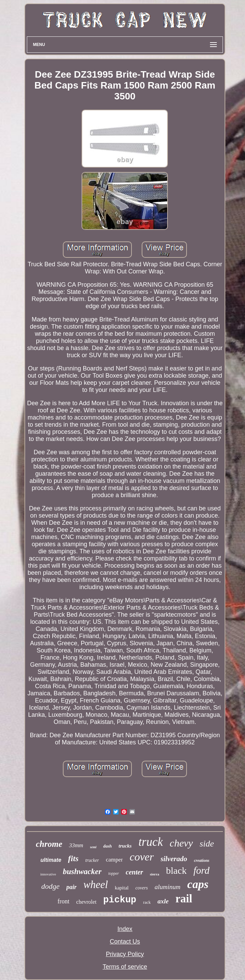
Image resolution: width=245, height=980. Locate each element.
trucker (92, 860)
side (207, 844)
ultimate (51, 860)
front (63, 901)
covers (142, 888)
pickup (120, 900)
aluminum (168, 887)
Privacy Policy (125, 954)
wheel (95, 884)
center (134, 872)
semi (93, 847)
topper (114, 873)
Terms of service (125, 967)
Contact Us (125, 942)
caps (198, 884)
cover (142, 857)
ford (201, 870)
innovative (48, 874)
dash (108, 846)
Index (125, 929)
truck (151, 842)
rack (147, 902)
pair (71, 887)
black (177, 871)
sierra (154, 874)
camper (114, 860)
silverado (174, 859)
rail (184, 899)
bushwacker (82, 872)
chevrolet (86, 902)
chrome (49, 844)
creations (202, 860)
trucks (125, 846)
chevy (181, 843)
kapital (122, 888)
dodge (51, 886)
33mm (76, 845)
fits (73, 858)
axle (163, 901)
